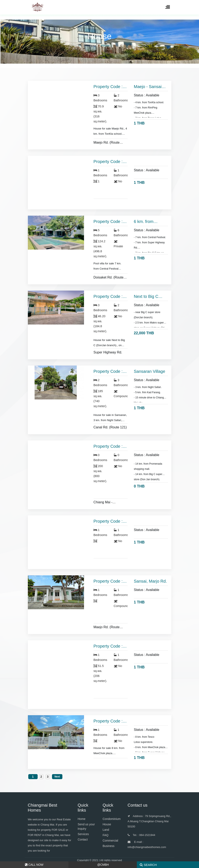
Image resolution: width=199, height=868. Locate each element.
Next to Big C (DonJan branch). (150, 297)
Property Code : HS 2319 (108, 721)
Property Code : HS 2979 (108, 372)
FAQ (106, 835)
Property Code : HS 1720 (108, 446)
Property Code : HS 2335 (108, 646)
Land (106, 830)
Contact (83, 839)
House (107, 824)
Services (83, 834)
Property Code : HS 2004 (108, 162)
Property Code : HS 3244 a (108, 222)
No (118, 106)
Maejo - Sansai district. (148, 87)
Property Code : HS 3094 (108, 297)
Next (57, 777)
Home (94, 45)
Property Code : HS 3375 (108, 87)
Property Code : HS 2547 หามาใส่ (109, 521)
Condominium (112, 819)
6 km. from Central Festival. (149, 222)
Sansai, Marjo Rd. (150, 581)
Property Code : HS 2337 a (108, 581)
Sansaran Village (150, 371)
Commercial (111, 841)
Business (109, 846)
